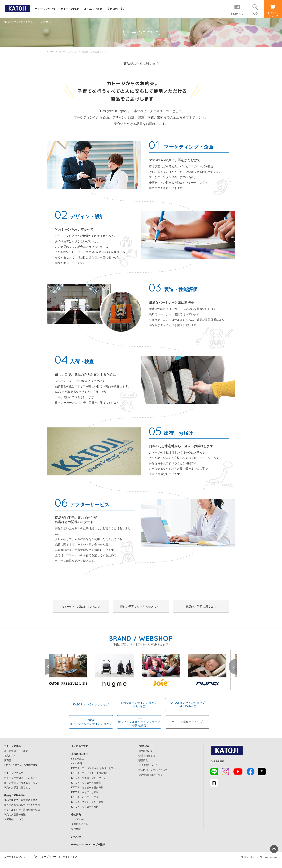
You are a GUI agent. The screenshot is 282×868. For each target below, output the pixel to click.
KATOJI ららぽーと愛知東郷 (87, 788)
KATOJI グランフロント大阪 (87, 802)
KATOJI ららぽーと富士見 (86, 783)
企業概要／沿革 (80, 824)
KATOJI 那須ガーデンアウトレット (91, 778)
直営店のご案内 (116, 9)
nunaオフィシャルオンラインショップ (91, 722)
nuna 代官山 (78, 759)
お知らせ (76, 837)
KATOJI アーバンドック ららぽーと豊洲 (94, 768)
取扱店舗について (148, 765)
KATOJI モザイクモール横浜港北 (90, 773)
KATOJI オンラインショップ (91, 704)
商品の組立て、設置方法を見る (21, 800)
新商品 (8, 761)
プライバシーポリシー (44, 857)
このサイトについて (15, 857)
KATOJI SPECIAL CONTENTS (20, 765)
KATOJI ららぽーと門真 (85, 797)
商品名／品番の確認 (15, 815)
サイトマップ (70, 857)
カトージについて (45, 9)
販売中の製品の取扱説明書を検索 (22, 805)
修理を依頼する (147, 756)
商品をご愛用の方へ (15, 795)
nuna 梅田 (77, 764)
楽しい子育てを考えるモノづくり (141, 607)
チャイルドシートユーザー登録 (88, 845)
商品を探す (10, 756)
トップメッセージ (81, 819)
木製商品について (14, 819)
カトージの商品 (70, 9)
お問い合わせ (146, 746)
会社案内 (76, 815)
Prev (49, 667)
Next (233, 667)
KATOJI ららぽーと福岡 (85, 807)
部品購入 (143, 761)
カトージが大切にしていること (81, 607)
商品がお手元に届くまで (201, 607)
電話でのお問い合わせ (150, 775)
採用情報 (76, 829)
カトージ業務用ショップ (187, 722)
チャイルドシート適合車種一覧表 (22, 810)
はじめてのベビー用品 (16, 751)
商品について (146, 751)
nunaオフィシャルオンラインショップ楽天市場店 (139, 722)
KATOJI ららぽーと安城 (85, 792)
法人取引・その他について (153, 770)
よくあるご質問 (93, 9)
